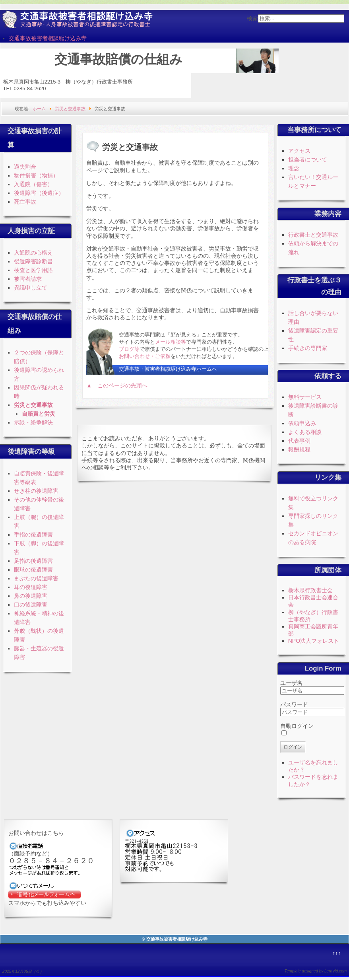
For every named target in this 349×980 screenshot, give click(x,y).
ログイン (293, 747)
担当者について (308, 159)
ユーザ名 (291, 683)
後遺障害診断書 (33, 261)
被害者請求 (28, 279)
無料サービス (305, 397)
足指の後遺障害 (33, 561)
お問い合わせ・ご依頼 (145, 356)
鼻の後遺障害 (31, 596)
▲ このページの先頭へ (117, 385)
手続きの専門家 (308, 348)
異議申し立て (31, 288)
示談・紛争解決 (33, 422)
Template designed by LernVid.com (316, 971)
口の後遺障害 (31, 605)
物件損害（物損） (36, 175)
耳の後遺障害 (31, 587)
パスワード (294, 704)
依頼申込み (302, 423)
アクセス (299, 151)
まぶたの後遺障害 (36, 578)
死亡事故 (25, 202)
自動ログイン (297, 726)
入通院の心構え (33, 253)
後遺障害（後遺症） (39, 193)
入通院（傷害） (33, 184)
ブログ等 (129, 349)
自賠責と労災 (39, 414)
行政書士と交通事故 (313, 235)
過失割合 (25, 167)
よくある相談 (305, 432)
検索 (252, 18)
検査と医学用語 (33, 270)
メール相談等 (171, 342)
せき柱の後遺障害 (36, 491)
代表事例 (299, 441)
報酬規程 (299, 449)
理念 (294, 168)
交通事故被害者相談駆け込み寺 (48, 38)
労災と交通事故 (33, 405)
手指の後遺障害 (33, 535)
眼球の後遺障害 (33, 570)
